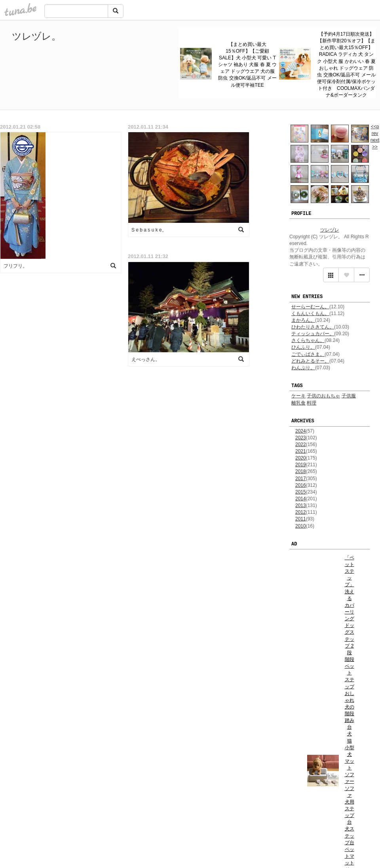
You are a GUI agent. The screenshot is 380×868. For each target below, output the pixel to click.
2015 (301, 492)
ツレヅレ (330, 230)
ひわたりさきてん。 (313, 327)
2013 (301, 505)
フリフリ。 (15, 266)
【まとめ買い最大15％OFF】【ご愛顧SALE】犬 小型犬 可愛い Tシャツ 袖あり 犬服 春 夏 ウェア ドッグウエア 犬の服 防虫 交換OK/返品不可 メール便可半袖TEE (248, 65)
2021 (301, 451)
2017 (301, 479)
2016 (301, 485)
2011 (301, 519)
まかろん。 (303, 320)
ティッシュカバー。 (313, 334)
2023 (301, 438)
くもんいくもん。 (310, 313)
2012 (301, 512)
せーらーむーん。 (310, 307)
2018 (301, 471)
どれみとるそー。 (310, 361)
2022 (301, 444)
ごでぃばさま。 (308, 354)
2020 (301, 458)
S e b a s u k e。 (149, 230)
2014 (301, 499)
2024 (301, 431)
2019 (301, 465)
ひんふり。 (303, 347)
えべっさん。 (146, 359)
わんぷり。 (303, 368)
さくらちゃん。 (308, 340)
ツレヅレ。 (36, 36)
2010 (301, 526)
